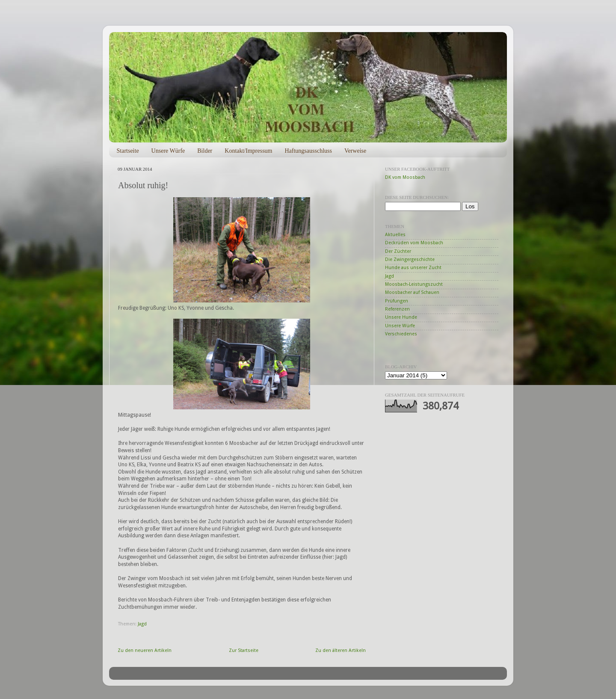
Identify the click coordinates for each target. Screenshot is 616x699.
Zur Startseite (244, 650)
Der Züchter (398, 251)
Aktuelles (395, 235)
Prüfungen (397, 301)
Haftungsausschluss (308, 151)
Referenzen (397, 309)
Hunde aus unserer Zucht (413, 268)
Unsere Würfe (168, 151)
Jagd (142, 624)
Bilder (205, 151)
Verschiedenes (401, 334)
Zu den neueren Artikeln (145, 650)
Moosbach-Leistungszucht (414, 284)
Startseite (128, 151)
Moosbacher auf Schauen (412, 292)
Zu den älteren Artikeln (341, 650)
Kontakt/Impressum (248, 151)
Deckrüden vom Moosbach (414, 243)
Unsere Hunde (401, 317)
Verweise (355, 151)
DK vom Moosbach (405, 177)
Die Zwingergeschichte (410, 259)
